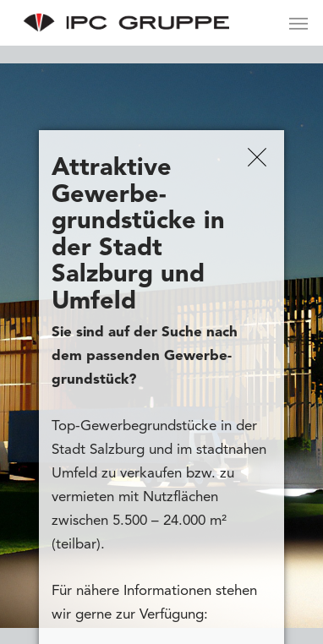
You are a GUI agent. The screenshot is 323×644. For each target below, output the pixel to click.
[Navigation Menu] (298, 23)
